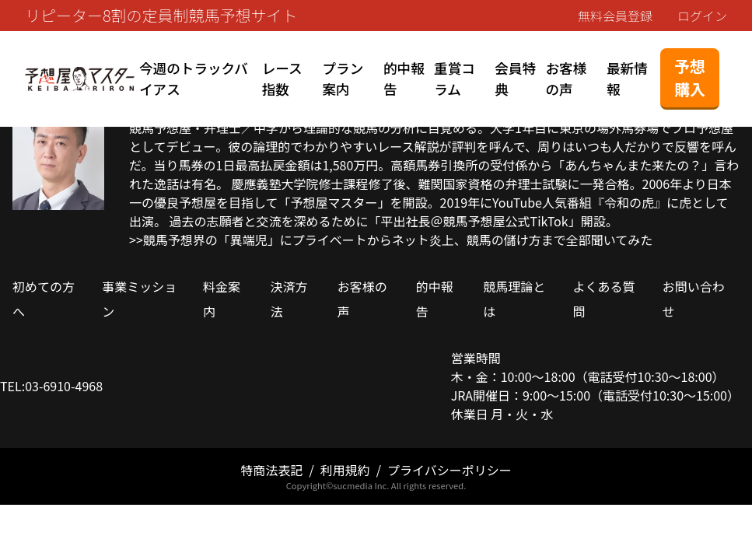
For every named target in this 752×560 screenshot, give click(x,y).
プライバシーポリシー (449, 470)
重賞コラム (455, 78)
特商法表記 (271, 470)
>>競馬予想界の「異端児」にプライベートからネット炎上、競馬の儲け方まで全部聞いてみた (391, 240)
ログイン (702, 16)
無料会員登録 (615, 16)
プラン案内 (343, 78)
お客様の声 (566, 78)
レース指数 (282, 78)
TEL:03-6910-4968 (51, 386)
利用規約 (345, 470)
